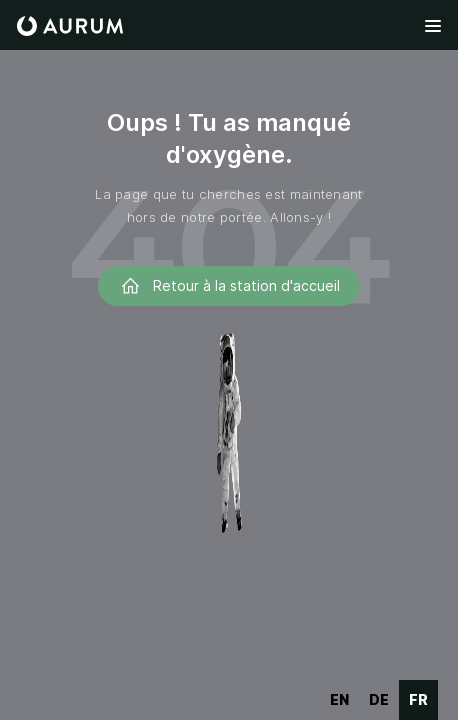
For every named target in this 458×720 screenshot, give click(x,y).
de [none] (379, 699)
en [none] (339, 699)
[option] (339, 700)
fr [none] (418, 699)
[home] (70, 26)
